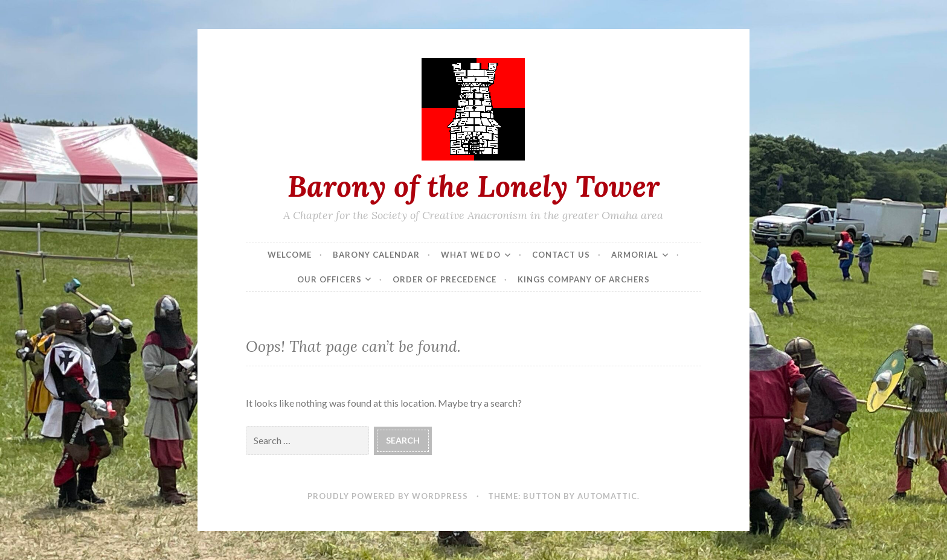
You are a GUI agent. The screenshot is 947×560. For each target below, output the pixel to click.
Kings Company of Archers (584, 279)
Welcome (290, 255)
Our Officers (329, 279)
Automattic (607, 496)
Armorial (635, 255)
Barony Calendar (376, 255)
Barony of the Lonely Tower (473, 186)
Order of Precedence (445, 279)
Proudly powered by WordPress (388, 496)
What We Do (471, 255)
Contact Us (561, 255)
